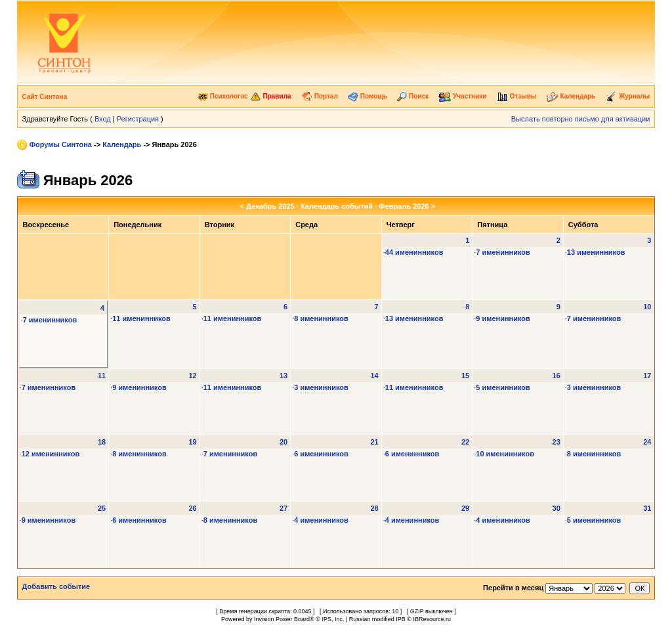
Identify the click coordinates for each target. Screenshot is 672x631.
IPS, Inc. (333, 619)
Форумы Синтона (61, 144)
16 (556, 376)
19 (192, 442)
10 (647, 307)
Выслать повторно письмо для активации (581, 119)
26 (192, 508)
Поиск (413, 96)
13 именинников (596, 252)
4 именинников (321, 520)
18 (102, 442)
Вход (103, 119)
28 (374, 508)
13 (283, 376)
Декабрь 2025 (270, 206)
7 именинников (503, 252)
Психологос (223, 96)
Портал (320, 96)
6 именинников (321, 454)
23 (556, 442)
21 (374, 442)
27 (283, 508)
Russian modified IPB (377, 619)
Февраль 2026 (404, 206)
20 (283, 442)
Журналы (628, 96)
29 (465, 508)
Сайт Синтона (45, 97)
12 (192, 376)
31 (647, 508)
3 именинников (321, 387)
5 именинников (503, 387)
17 (647, 376)
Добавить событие (56, 586)
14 (374, 376)
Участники (462, 96)
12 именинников (51, 454)
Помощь (367, 96)
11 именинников (141, 318)
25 (102, 508)
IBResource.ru (432, 619)
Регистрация (138, 119)
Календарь (571, 96)
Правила (271, 96)
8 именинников (321, 318)
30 (556, 508)
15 (465, 376)
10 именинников (505, 454)
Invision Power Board (282, 619)
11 (102, 376)
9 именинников (503, 318)
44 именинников (414, 252)
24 (647, 442)
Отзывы (517, 96)
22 (465, 442)
